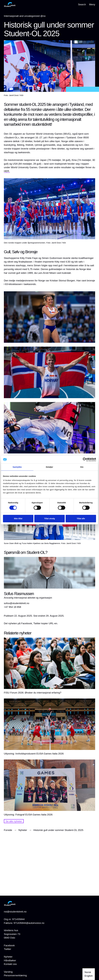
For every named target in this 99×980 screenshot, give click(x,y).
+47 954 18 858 (12, 607)
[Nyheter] (8, 957)
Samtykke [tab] (17, 467)
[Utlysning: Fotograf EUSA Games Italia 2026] (49, 788)
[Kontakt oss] (10, 964)
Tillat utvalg (49, 518)
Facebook (9, 945)
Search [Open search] (82, 4)
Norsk (88, 972)
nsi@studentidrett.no (15, 912)
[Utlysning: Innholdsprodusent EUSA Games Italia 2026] (49, 727)
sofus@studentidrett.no (17, 603)
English (89, 976)
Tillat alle (81, 518)
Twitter (7, 949)
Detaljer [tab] (49, 467)
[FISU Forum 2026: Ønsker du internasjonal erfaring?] (49, 666)
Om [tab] (82, 467)
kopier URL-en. (50, 623)
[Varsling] (8, 972)
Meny (92, 4)
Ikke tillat (18, 518)
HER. (7, 171)
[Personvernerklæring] (15, 976)
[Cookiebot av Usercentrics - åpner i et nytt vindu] (85, 460)
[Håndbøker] (10, 961)
